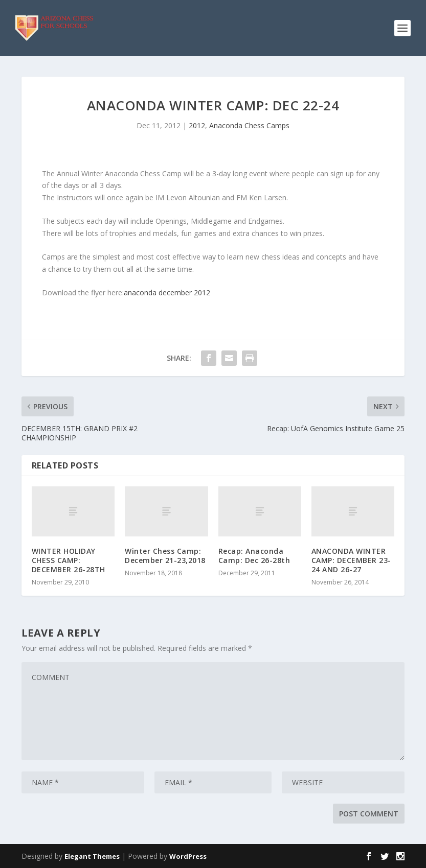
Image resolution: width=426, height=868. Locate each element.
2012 (197, 125)
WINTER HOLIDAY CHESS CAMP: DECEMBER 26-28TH (69, 560)
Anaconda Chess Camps (249, 125)
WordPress (188, 856)
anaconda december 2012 (167, 292)
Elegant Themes (92, 856)
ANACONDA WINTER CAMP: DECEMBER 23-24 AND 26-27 (351, 560)
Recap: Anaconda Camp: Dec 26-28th (254, 556)
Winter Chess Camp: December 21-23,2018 (165, 556)
